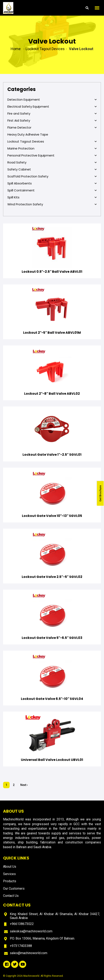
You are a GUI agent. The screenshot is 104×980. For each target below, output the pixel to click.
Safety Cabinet (52, 169)
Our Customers (14, 889)
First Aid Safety (52, 121)
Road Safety (52, 162)
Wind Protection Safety (52, 204)
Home (16, 49)
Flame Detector (52, 128)
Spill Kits (52, 197)
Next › (24, 785)
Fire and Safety (52, 114)
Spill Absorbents (52, 183)
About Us (10, 867)
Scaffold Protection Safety (52, 176)
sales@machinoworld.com (29, 953)
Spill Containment (52, 190)
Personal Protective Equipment (52, 155)
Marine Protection (52, 148)
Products (10, 881)
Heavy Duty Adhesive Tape (28, 134)
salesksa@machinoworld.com (31, 931)
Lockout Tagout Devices (52, 141)
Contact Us (11, 896)
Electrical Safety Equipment (52, 107)
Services (9, 874)
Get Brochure (100, 493)
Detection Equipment (52, 100)
